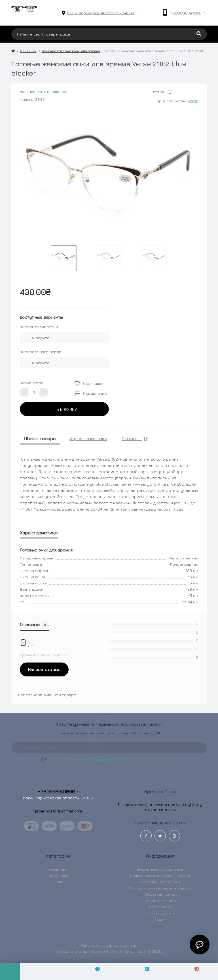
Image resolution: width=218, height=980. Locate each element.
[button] (101, 13)
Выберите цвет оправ (41, 352)
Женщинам (28, 51)
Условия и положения (160, 882)
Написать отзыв (44, 669)
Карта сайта (160, 907)
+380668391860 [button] (58, 792)
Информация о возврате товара (160, 888)
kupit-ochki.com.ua (120, 945)
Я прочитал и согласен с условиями (113, 759)
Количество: (33, 383)
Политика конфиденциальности (101, 759)
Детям (58, 882)
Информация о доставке (160, 869)
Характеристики (89, 438)
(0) (170, 92)
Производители (160, 913)
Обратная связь (160, 894)
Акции (160, 919)
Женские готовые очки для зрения (71, 51)
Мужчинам (58, 875)
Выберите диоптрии (39, 327)
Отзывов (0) (135, 438)
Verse (193, 101)
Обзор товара (40, 438)
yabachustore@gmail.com (58, 811)
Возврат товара (160, 900)
